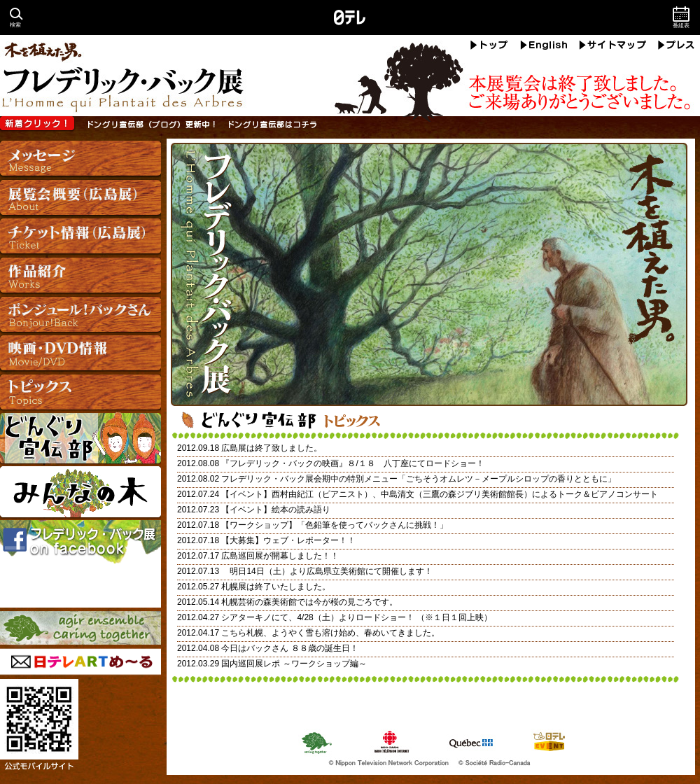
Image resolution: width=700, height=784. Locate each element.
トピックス (80, 391)
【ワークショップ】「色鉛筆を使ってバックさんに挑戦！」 (335, 525)
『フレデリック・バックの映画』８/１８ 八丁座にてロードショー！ (352, 463)
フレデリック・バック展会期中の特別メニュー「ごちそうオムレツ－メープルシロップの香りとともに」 (419, 479)
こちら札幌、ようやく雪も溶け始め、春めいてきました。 (330, 633)
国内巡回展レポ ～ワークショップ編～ (294, 664)
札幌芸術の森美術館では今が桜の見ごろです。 (309, 602)
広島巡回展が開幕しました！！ (280, 556)
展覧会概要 (80, 199)
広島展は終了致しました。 (272, 448)
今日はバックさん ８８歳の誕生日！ (289, 648)
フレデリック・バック (350, 74)
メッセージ (80, 160)
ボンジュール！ (80, 314)
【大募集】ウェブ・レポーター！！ (288, 540)
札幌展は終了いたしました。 (276, 587)
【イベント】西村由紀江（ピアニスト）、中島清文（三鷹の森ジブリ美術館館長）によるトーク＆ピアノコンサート (440, 494)
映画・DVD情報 (80, 353)
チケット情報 (80, 237)
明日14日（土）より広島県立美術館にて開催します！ (327, 571)
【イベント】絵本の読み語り (276, 510)
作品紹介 (80, 276)
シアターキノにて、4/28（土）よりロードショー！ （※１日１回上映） (357, 617)
